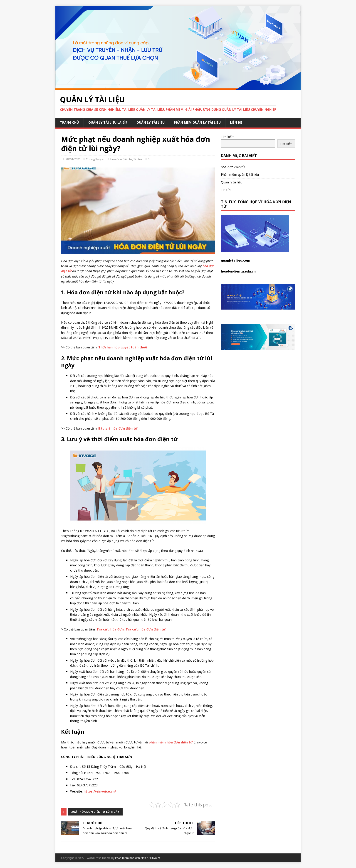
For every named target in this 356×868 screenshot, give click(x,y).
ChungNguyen (96, 159)
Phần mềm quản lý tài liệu (197, 122)
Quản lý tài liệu (151, 122)
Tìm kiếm (228, 137)
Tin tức (138, 159)
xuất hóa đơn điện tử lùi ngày (95, 812)
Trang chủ (69, 122)
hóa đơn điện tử (121, 159)
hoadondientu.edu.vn (238, 271)
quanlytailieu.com (236, 260)
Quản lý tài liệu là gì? (108, 122)
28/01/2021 (73, 159)
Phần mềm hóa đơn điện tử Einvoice (138, 858)
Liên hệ (236, 122)
